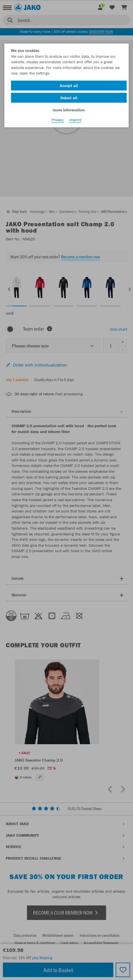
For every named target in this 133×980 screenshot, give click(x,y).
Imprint (75, 120)
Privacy (58, 120)
